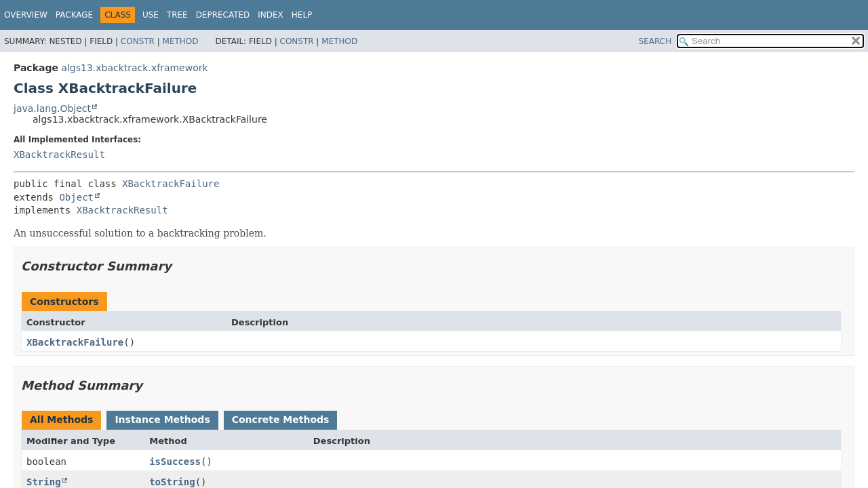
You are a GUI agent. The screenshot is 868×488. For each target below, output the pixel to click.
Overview (26, 15)
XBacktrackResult (59, 155)
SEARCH (655, 41)
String (44, 482)
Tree (177, 15)
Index (271, 15)
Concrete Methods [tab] (281, 420)
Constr (138, 41)
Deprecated (223, 15)
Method (181, 41)
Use (151, 15)
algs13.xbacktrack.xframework (134, 68)
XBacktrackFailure (171, 184)
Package (74, 15)
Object (76, 197)
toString (172, 482)
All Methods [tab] (61, 420)
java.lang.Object (52, 108)
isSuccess (175, 462)
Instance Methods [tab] (162, 420)
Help (302, 15)
